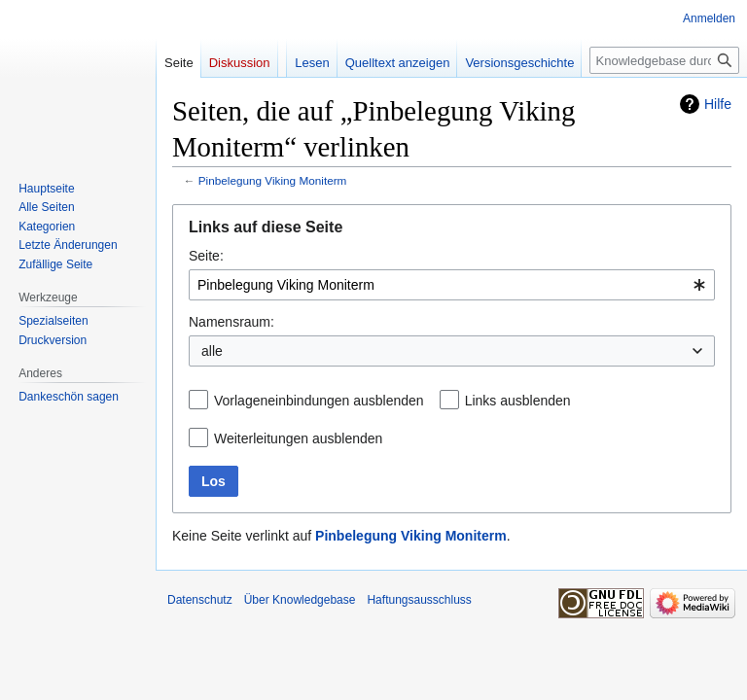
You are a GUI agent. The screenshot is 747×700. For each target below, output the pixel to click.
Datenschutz (200, 600)
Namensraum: (231, 322)
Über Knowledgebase (300, 600)
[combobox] (452, 285)
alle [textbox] (212, 351)
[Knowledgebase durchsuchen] (664, 60)
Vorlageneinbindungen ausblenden (319, 401)
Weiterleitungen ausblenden (298, 438)
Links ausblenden (518, 401)
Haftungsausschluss (419, 600)
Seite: (206, 256)
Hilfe (718, 104)
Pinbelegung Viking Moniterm (273, 180)
